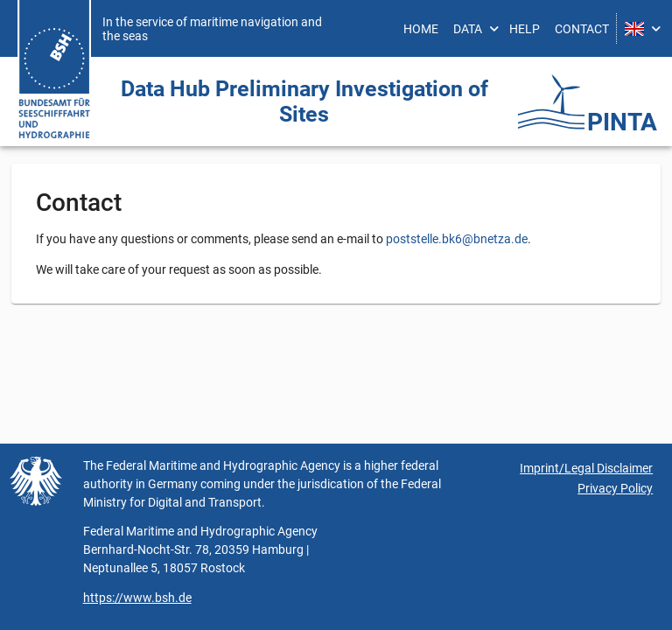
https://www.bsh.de (137, 598)
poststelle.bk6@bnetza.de (457, 239)
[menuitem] (421, 28)
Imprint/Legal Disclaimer (586, 468)
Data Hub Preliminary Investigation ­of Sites (304, 101)
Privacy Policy (615, 488)
